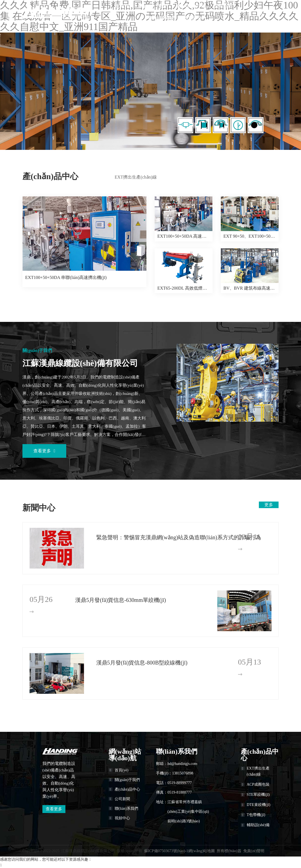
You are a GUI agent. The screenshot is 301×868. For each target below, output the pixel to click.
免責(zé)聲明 (254, 851)
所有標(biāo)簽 (229, 851)
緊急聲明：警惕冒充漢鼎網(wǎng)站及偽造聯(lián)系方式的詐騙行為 (162, 537)
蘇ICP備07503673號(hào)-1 (166, 851)
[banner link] (150, 91)
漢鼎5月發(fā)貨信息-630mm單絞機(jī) (121, 600)
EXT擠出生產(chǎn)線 (136, 177)
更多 (269, 505)
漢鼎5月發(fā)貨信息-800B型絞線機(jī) (142, 663)
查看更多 (44, 451)
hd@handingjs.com (182, 764)
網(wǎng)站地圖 (202, 851)
